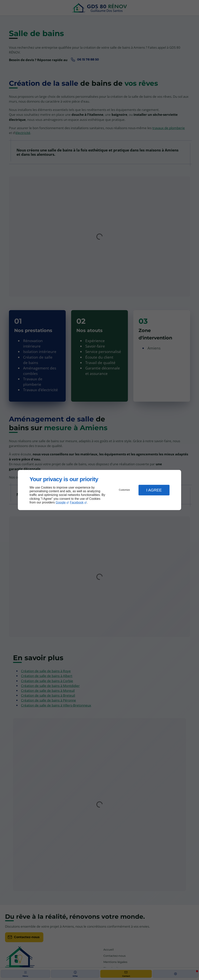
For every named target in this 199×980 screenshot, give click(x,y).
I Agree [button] (154, 490)
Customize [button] (124, 490)
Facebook (77, 502)
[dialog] (99, 490)
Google (61, 502)
